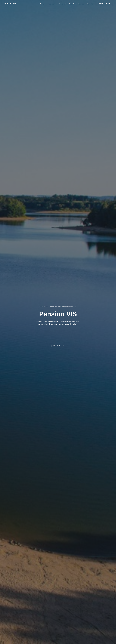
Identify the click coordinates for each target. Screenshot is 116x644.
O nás (45, 4)
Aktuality (73, 4)
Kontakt (90, 4)
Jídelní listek (54, 4)
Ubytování (64, 4)
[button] (104, 4)
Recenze (82, 4)
